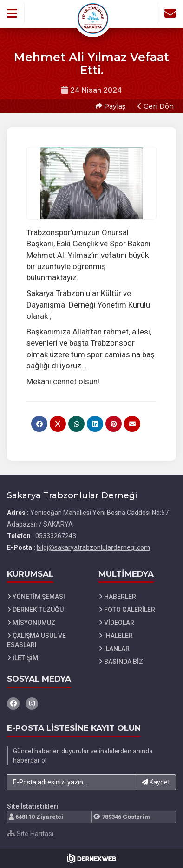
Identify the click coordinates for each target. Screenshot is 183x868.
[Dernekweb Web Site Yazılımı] (92, 858)
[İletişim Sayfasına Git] (170, 13)
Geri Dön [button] (156, 106)
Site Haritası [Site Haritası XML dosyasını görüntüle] (30, 834)
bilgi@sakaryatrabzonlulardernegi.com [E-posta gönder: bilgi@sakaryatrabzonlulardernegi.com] (93, 547)
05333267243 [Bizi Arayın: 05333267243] (56, 536)
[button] (12, 13)
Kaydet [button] (156, 782)
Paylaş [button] (111, 106)
